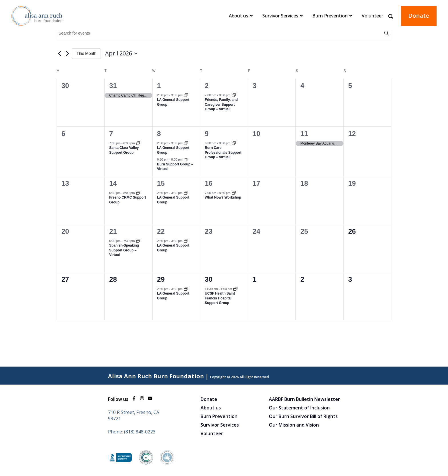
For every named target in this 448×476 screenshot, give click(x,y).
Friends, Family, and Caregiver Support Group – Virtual (221, 104)
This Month (86, 53)
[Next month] (67, 53)
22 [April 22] (161, 231)
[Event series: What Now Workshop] (234, 193)
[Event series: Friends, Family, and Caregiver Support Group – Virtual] (234, 96)
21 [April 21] (113, 231)
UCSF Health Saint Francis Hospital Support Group (220, 298)
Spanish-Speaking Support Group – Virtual (124, 250)
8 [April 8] (159, 134)
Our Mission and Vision (294, 425)
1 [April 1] (159, 86)
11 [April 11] (304, 134)
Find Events (387, 33)
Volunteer (372, 16)
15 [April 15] (161, 183)
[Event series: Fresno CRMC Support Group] (138, 193)
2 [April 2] (207, 86)
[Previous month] (59, 53)
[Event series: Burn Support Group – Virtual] (186, 160)
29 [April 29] (161, 279)
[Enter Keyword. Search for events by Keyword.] (220, 33)
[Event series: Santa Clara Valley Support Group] (138, 144)
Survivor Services (280, 16)
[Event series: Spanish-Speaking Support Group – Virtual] (138, 241)
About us (239, 16)
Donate (419, 16)
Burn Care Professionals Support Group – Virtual (223, 152)
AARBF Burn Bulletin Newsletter (304, 399)
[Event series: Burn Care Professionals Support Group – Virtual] (234, 144)
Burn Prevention (330, 16)
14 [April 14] (113, 183)
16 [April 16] (209, 183)
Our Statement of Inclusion (299, 408)
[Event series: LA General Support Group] (186, 96)
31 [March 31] (113, 86)
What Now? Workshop (223, 197)
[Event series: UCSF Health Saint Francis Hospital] (235, 289)
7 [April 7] (111, 134)
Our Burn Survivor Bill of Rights (303, 416)
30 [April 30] (209, 279)
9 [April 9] (207, 134)
